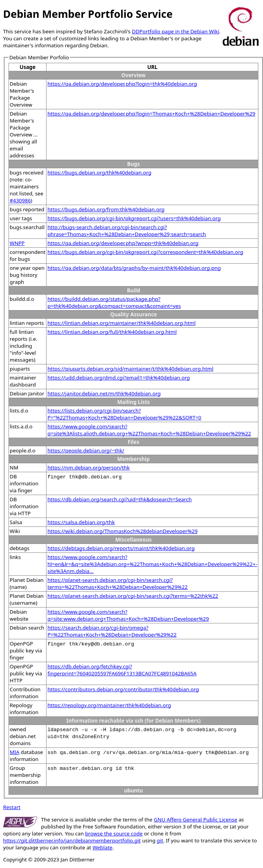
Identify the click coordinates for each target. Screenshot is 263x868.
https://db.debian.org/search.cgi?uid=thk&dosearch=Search (119, 499)
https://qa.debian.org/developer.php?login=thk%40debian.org (122, 84)
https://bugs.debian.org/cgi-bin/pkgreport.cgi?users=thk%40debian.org (134, 218)
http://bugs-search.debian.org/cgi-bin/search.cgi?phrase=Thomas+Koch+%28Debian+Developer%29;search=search (126, 231)
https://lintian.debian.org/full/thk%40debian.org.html (112, 332)
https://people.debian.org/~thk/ (86, 450)
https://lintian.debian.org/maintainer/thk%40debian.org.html (121, 323)
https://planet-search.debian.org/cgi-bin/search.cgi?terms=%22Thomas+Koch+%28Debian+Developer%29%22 (117, 583)
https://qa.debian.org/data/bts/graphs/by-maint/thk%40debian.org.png (134, 268)
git (160, 840)
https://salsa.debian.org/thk (81, 522)
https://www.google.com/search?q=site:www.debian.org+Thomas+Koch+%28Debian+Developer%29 (128, 615)
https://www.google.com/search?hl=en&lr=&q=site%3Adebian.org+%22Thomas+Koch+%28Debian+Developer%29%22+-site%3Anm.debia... (152, 564)
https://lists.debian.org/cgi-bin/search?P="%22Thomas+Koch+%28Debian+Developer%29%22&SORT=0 (124, 414)
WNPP (17, 243)
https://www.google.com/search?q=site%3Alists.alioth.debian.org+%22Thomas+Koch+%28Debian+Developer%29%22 (149, 430)
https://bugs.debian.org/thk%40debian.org (99, 173)
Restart (12, 807)
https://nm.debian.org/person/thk (88, 468)
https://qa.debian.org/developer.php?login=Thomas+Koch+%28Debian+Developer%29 (151, 114)
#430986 (20, 200)
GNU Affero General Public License (195, 820)
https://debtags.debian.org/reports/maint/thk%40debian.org (121, 548)
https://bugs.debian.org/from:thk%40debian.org (106, 209)
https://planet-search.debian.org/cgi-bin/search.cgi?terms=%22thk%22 (133, 596)
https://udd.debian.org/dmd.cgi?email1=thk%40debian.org (119, 378)
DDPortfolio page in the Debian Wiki (175, 31)
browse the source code (114, 833)
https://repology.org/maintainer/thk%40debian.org (109, 705)
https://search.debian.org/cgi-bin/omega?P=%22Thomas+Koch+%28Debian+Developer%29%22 (112, 631)
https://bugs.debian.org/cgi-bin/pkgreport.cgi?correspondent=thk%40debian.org (145, 252)
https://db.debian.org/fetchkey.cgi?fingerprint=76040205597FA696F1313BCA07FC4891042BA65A (122, 670)
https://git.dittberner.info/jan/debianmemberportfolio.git (72, 840)
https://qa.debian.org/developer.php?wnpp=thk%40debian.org (123, 243)
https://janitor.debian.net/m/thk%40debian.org (104, 393)
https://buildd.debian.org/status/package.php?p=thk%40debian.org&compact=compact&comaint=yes (114, 302)
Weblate (102, 847)
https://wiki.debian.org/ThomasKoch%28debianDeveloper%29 (122, 531)
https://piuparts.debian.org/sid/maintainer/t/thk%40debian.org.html (130, 369)
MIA (15, 752)
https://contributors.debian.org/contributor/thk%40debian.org (123, 689)
